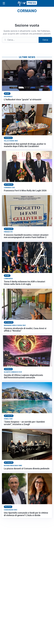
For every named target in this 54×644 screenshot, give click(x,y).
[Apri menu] (4, 3)
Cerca (45, 40)
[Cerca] (20, 40)
